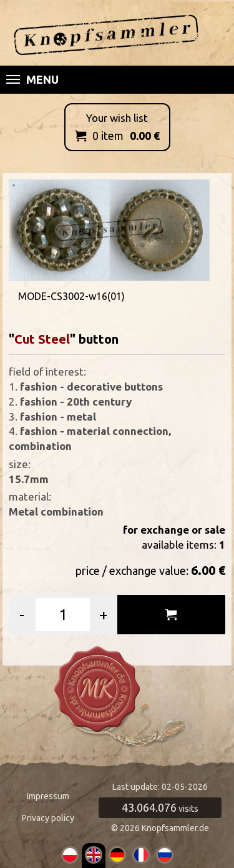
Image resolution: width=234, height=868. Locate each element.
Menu (32, 79)
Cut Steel (42, 339)
